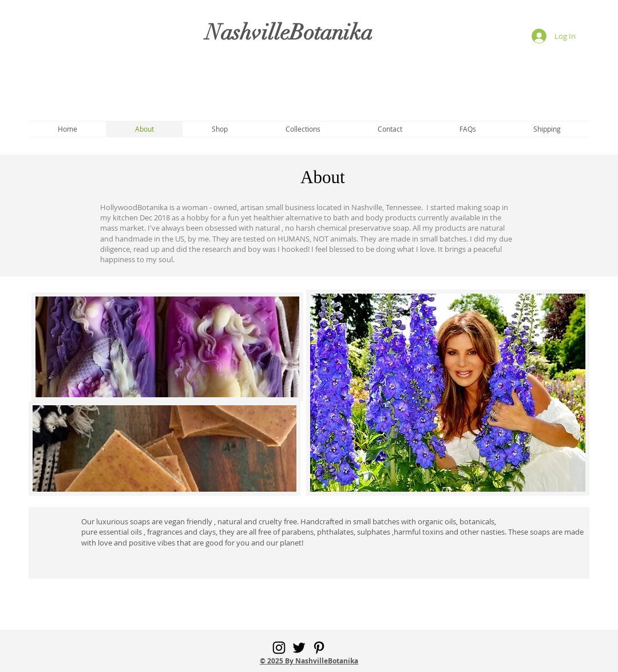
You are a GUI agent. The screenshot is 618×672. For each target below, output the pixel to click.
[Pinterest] (319, 648)
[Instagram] (279, 648)
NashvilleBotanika (289, 32)
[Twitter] (299, 648)
